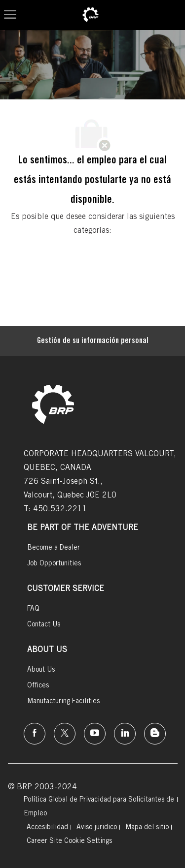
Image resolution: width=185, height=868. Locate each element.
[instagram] (95, 734)
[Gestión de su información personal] (93, 341)
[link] (91, 15)
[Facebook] (35, 734)
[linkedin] (125, 734)
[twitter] (65, 734)
